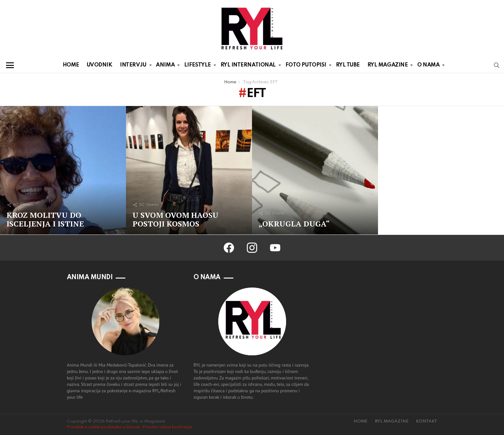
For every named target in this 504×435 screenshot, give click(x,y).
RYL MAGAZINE (388, 66)
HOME (71, 65)
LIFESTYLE (198, 66)
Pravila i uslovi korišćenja (167, 427)
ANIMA (165, 66)
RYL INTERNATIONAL (248, 66)
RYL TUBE (348, 65)
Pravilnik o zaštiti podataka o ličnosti (103, 427)
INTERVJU (133, 66)
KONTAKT (427, 421)
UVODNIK (100, 65)
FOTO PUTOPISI (306, 66)
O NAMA (428, 66)
